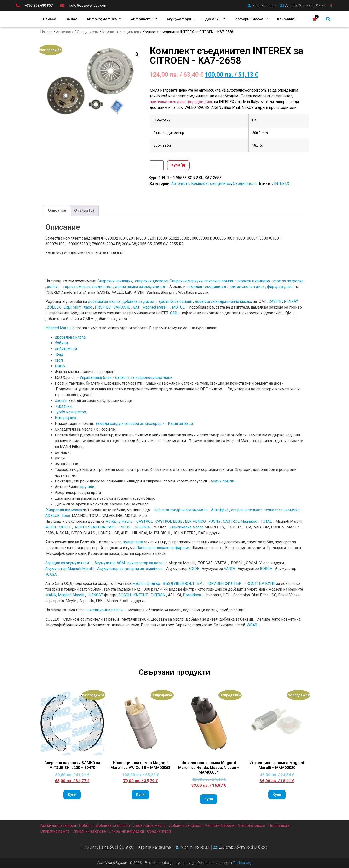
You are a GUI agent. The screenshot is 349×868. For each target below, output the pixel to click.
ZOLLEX (54, 308)
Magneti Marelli (155, 308)
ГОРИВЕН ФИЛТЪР (224, 584)
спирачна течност (246, 510)
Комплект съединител (120, 32)
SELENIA (142, 527)
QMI (174, 313)
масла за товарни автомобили (180, 510)
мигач (60, 366)
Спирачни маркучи (186, 281)
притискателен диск (168, 102)
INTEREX (282, 184)
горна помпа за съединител (88, 287)
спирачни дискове (152, 281)
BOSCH (266, 569)
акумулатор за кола (145, 563)
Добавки (215, 19)
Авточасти (144, 19)
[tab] (57, 211)
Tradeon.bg (242, 863)
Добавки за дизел (185, 826)
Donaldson (192, 595)
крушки (87, 487)
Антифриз (220, 510)
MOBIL (51, 527)
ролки (52, 287)
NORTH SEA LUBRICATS (95, 527)
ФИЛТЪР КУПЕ (261, 584)
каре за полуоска (288, 281)
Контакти (287, 19)
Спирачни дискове (89, 831)
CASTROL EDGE (169, 522)
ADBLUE (52, 516)
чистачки (64, 407)
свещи (61, 401)
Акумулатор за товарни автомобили (129, 569)
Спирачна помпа (55, 831)
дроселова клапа (70, 337)
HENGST (96, 595)
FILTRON (158, 595)
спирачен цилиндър (252, 281)
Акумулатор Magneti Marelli (69, 569)
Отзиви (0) (84, 211)
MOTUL (178, 308)
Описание (57, 211)
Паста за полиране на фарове (163, 548)
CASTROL (145, 522)
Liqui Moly (72, 308)
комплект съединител (206, 287)
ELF (188, 522)
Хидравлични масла (64, 510)
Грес (66, 516)
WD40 (252, 625)
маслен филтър (146, 584)
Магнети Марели (219, 826)
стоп (59, 361)
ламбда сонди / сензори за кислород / (129, 424)
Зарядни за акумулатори (68, 563)
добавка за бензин (175, 302)
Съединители (88, 32)
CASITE (275, 302)
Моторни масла (251, 19)
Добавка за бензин (113, 826)
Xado (88, 308)
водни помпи (222, 481)
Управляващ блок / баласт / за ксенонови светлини (126, 378)
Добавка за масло (149, 826)
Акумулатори (181, 19)
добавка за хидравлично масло (223, 302)
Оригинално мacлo (187, 527)
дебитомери (66, 349)
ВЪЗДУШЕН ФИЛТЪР (182, 584)
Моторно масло (251, 826)
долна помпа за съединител (140, 287)
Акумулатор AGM (110, 563)
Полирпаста (279, 826)
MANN (51, 595)
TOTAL (266, 522)
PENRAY (291, 302)
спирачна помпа (219, 281)
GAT (136, 308)
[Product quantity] (157, 166)
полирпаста (133, 542)
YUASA (51, 574)
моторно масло (119, 522)
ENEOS (124, 527)
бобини (61, 343)
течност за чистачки (282, 510)
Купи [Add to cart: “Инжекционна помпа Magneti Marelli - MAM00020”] (277, 795)
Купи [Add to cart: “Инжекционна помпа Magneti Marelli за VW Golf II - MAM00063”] (140, 795)
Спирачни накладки (115, 281)
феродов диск (200, 102)
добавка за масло (104, 302)
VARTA (229, 569)
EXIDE (194, 569)
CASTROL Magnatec (240, 522)
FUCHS (214, 522)
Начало (50, 19)
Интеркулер (66, 418)
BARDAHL (122, 308)
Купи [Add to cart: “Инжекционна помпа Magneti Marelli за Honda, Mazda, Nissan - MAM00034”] (209, 799)
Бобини (86, 826)
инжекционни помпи (104, 610)
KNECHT (141, 595)
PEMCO (199, 522)
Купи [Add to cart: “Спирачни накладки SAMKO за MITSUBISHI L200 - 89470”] (72, 795)
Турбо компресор (70, 412)
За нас (71, 19)
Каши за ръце (180, 424)
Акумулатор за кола (58, 826)
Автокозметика (104, 19)
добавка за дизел (138, 302)
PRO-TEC (103, 308)
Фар (59, 355)
